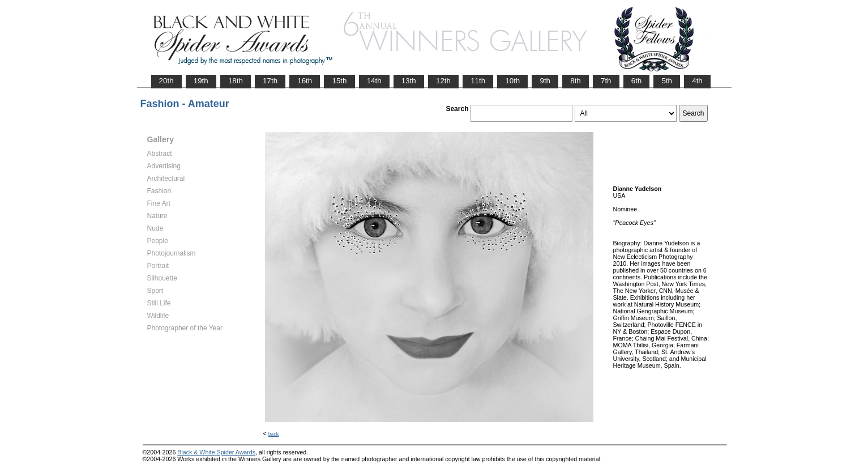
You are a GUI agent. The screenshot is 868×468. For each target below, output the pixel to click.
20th (166, 81)
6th (637, 81)
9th (545, 81)
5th (667, 81)
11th (478, 81)
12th (443, 81)
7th (606, 81)
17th (270, 81)
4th (697, 81)
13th (409, 81)
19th (201, 81)
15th (339, 81)
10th (512, 81)
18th (236, 81)
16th (305, 81)
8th (576, 81)
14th (374, 81)
